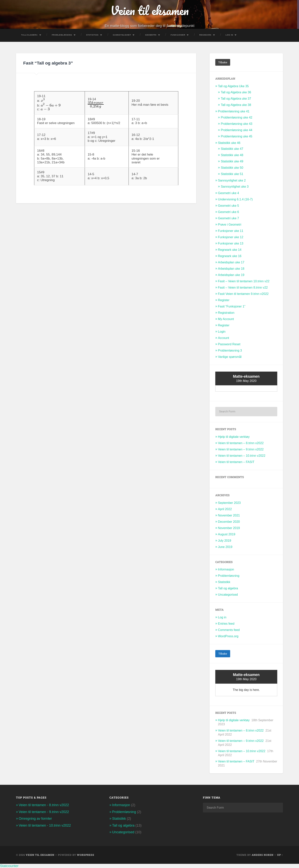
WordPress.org (228, 636)
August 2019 (227, 534)
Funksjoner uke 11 (231, 231)
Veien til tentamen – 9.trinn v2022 (241, 449)
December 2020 (229, 521)
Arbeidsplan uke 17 (231, 262)
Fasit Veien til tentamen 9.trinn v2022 (243, 294)
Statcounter (9, 866)
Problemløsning (62, 35)
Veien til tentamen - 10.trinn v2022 (45, 825)
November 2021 (229, 515)
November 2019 (229, 528)
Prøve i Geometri (230, 224)
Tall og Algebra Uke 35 (233, 86)
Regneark (205, 35)
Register (224, 300)
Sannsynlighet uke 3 (235, 186)
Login (222, 332)
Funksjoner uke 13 (231, 243)
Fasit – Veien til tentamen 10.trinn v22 (244, 281)
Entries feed (226, 623)
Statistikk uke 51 (232, 174)
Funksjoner (178, 35)
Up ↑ (280, 855)
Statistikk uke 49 (232, 161)
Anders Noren (263, 855)
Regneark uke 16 (230, 256)
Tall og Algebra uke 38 (236, 105)
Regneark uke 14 (230, 250)
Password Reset (229, 344)
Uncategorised (228, 595)
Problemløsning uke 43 (237, 123)
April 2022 (225, 509)
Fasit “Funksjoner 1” (232, 306)
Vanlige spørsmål (230, 357)
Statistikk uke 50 (232, 168)
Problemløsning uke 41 (234, 111)
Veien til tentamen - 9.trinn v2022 (44, 812)
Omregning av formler (35, 819)
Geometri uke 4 (228, 193)
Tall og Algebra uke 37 (236, 98)
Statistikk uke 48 (232, 155)
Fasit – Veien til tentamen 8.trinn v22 (243, 287)
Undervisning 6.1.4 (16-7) (235, 199)
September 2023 (229, 503)
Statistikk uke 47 (232, 149)
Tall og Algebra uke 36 (236, 92)
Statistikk (92, 35)
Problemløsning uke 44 (237, 130)
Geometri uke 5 (228, 206)
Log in (222, 617)
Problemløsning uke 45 (237, 136)
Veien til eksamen (150, 10)
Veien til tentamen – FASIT (236, 462)
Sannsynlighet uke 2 (232, 180)
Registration (226, 313)
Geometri (151, 35)
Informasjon (226, 569)
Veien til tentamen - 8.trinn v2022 (44, 805)
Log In (229, 35)
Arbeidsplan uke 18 (231, 269)
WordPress (86, 855)
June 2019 (225, 547)
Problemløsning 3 (230, 350)
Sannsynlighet (122, 35)
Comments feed (229, 630)
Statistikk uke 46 (229, 143)
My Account (226, 319)
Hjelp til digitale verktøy (234, 437)
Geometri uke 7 (228, 218)
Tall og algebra (228, 588)
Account (223, 338)
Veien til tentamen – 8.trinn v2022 (241, 443)
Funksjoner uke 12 (231, 237)
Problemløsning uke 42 (237, 117)
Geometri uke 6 (228, 212)
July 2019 (225, 540)
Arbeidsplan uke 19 (231, 275)
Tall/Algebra (29, 35)
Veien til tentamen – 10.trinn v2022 (242, 456)
